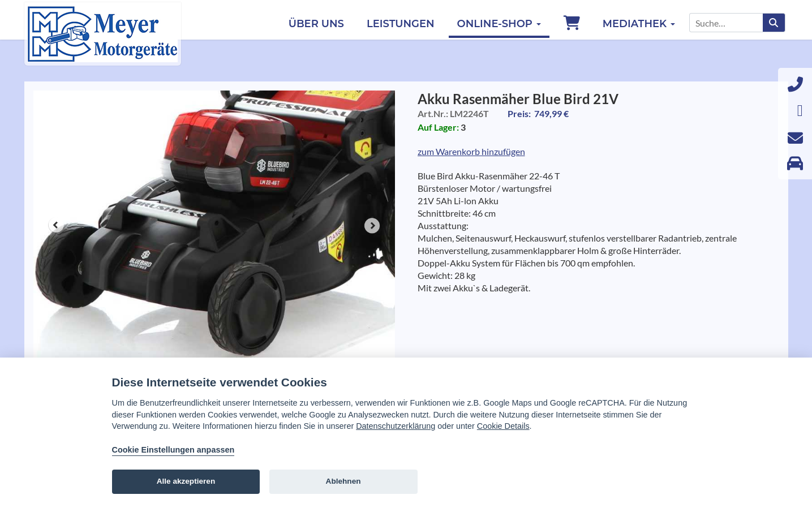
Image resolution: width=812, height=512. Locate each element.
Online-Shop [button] (499, 24)
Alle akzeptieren (186, 481)
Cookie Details (503, 426)
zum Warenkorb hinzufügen (471, 151)
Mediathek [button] (639, 24)
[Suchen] (774, 23)
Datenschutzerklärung (396, 426)
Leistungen (401, 24)
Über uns (316, 24)
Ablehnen (343, 481)
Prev (56, 226)
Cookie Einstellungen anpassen (173, 450)
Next (372, 226)
